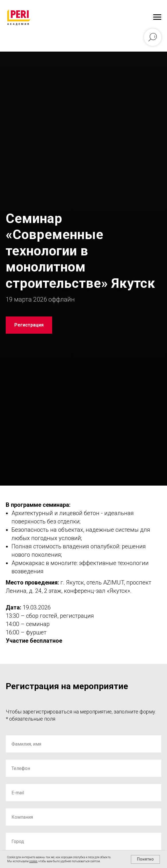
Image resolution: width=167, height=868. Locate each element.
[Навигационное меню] (157, 17)
